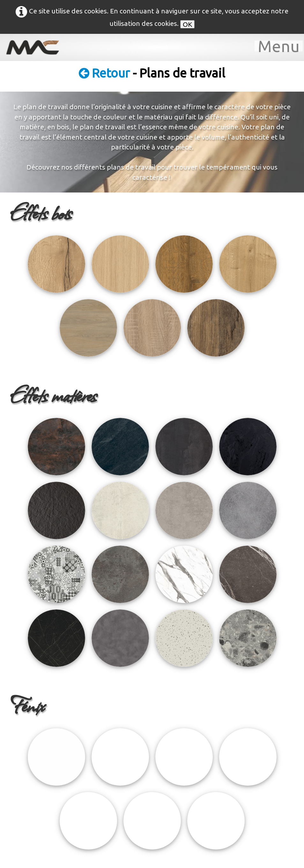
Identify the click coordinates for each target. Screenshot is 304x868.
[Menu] (279, 46)
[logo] (37, 47)
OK (187, 24)
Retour (106, 73)
